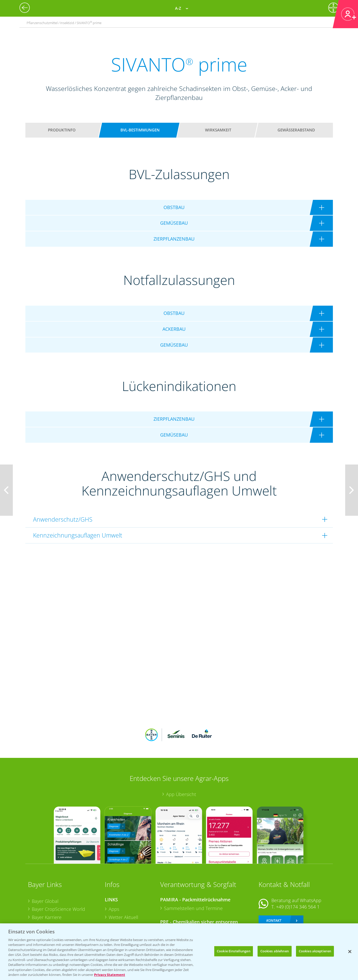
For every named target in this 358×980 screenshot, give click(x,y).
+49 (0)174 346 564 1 (298, 873)
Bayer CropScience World (58, 875)
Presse (39, 908)
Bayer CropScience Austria (59, 892)
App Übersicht (181, 760)
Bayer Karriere (47, 884)
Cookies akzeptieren (315, 951)
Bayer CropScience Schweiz (60, 900)
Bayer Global (45, 867)
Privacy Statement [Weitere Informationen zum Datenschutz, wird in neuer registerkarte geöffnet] (110, 975)
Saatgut (117, 916)
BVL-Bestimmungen (140, 130)
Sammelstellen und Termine (193, 875)
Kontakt (274, 887)
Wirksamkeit (218, 130)
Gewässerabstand (296, 130)
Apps (114, 875)
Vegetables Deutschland (57, 916)
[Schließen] (350, 952)
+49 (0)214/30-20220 (297, 909)
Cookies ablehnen (275, 951)
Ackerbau (119, 907)
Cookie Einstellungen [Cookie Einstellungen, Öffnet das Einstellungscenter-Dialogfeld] (234, 951)
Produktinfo (62, 130)
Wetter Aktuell (123, 884)
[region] (179, 952)
